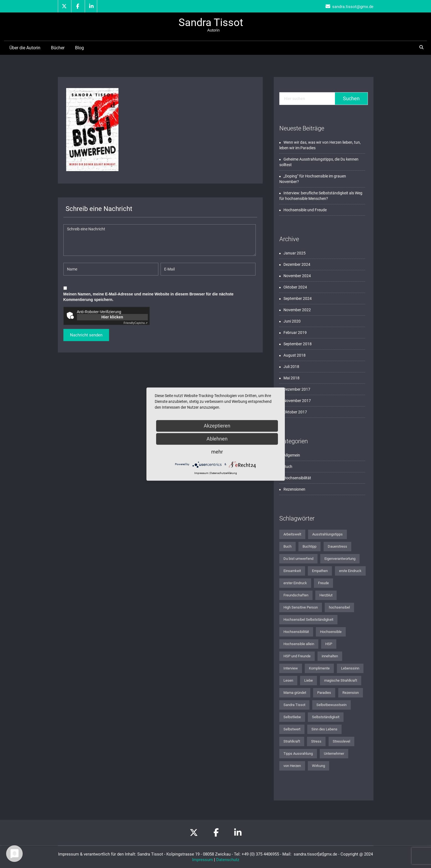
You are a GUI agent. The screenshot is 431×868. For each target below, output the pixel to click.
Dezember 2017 (297, 389)
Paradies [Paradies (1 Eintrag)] (324, 693)
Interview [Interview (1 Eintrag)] (291, 668)
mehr (217, 452)
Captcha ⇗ (136, 323)
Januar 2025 (295, 253)
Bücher (58, 48)
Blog (79, 48)
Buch (288, 467)
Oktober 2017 (295, 412)
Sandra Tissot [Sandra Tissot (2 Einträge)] (294, 705)
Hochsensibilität (297, 478)
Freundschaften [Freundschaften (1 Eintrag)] (296, 595)
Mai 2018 (291, 378)
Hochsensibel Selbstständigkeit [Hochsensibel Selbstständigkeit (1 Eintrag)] (308, 620)
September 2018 (298, 344)
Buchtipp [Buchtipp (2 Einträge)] (309, 546)
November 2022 (297, 310)
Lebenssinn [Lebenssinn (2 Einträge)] (350, 668)
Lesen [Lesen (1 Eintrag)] (288, 680)
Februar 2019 (295, 333)
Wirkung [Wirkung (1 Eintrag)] (318, 766)
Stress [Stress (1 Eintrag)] (316, 741)
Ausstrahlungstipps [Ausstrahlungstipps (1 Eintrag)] (327, 534)
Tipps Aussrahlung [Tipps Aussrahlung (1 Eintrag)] (298, 754)
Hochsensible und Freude (305, 210)
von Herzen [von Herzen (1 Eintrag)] (292, 766)
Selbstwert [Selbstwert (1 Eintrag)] (292, 729)
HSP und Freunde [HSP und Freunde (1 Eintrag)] (297, 656)
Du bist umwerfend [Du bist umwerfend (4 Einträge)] (298, 559)
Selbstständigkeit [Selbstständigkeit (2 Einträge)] (326, 717)
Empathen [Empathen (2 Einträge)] (320, 571)
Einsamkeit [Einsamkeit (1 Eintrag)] (292, 571)
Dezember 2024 (297, 264)
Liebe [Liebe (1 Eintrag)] (309, 680)
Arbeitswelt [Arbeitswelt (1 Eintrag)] (292, 534)
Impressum (202, 860)
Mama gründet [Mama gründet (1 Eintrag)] (295, 693)
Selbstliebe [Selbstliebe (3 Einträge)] (292, 717)
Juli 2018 (291, 367)
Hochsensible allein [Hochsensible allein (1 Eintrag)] (299, 644)
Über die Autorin (25, 48)
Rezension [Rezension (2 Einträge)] (351, 693)
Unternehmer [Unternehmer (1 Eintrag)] (334, 754)
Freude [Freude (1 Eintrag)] (323, 583)
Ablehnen (217, 439)
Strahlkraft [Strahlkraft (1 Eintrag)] (292, 741)
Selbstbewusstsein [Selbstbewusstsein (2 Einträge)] (331, 705)
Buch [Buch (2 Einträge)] (287, 546)
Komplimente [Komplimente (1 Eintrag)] (319, 668)
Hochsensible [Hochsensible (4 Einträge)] (331, 632)
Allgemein (292, 455)
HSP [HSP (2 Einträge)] (329, 644)
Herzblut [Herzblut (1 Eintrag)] (326, 595)
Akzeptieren (217, 426)
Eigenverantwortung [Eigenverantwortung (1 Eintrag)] (340, 559)
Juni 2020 (292, 321)
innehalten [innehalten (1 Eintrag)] (330, 656)
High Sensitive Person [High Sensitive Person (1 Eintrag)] (301, 607)
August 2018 (295, 355)
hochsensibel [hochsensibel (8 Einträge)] (339, 607)
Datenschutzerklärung (224, 473)
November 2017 (297, 401)
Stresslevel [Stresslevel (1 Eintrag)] (341, 741)
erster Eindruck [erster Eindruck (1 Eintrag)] (295, 583)
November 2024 (297, 276)
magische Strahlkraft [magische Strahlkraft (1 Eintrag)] (341, 680)
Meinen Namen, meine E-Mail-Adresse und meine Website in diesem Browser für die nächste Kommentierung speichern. (149, 297)
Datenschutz (228, 860)
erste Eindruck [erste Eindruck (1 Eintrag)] (350, 571)
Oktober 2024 (295, 287)
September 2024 (298, 298)
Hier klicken (112, 317)
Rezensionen (294, 489)
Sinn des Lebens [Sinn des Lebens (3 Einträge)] (324, 729)
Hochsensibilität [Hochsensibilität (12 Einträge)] (296, 632)
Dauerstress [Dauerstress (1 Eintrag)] (337, 546)
